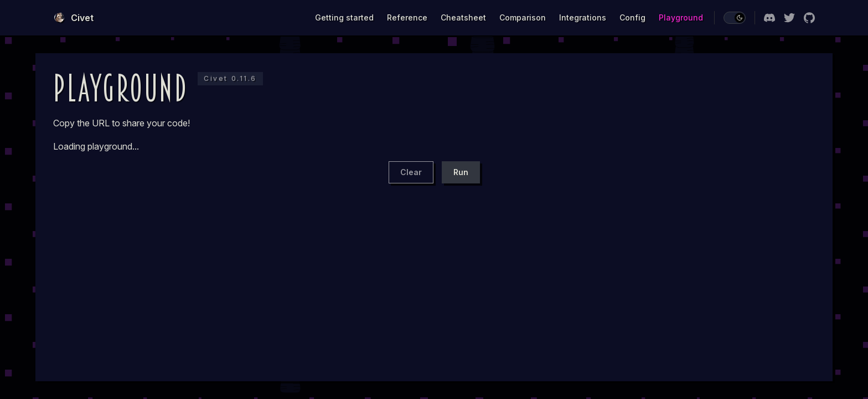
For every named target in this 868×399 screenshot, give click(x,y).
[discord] (769, 18)
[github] (809, 18)
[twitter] (789, 18)
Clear (411, 172)
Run (461, 172)
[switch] (735, 18)
